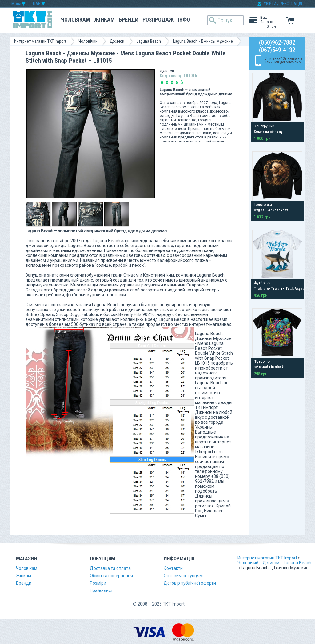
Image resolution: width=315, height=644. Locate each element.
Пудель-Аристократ (271, 210)
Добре (177, 82)
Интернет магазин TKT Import (40, 41)
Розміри (98, 583)
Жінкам (104, 20)
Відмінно (182, 82)
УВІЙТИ (270, 4)
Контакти (173, 568)
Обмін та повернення (111, 576)
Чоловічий (88, 41)
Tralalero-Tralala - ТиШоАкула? (280, 289)
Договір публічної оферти (190, 583)
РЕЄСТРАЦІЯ (291, 4)
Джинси (117, 41)
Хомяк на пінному (268, 132)
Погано (167, 82)
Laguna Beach (149, 41)
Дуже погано (162, 82)
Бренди (129, 20)
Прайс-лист (101, 590)
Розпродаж (158, 20)
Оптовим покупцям (183, 576)
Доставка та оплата (110, 568)
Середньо (172, 82)
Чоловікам (76, 20)
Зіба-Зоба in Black (269, 367)
